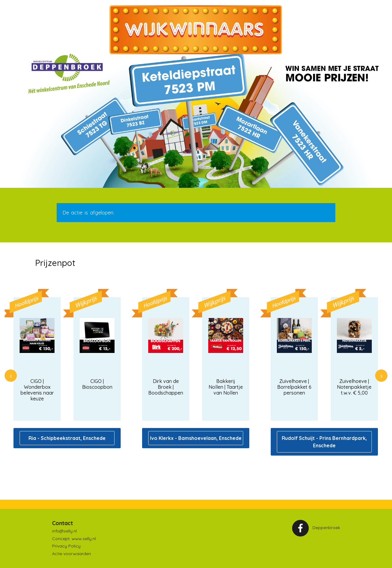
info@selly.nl (64, 531)
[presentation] (11, 376)
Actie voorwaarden (72, 554)
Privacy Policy (66, 546)
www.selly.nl (84, 539)
